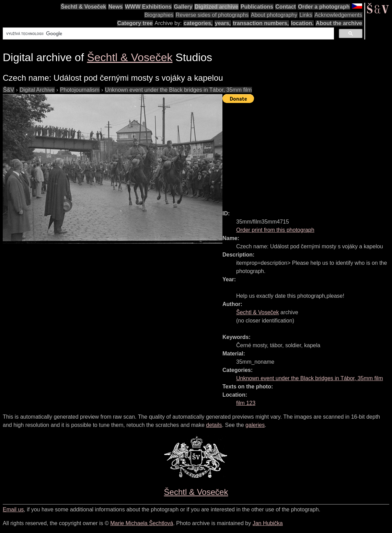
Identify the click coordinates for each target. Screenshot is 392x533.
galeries (255, 425)
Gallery (183, 7)
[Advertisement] (307, 154)
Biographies (159, 15)
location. (302, 23)
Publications (257, 7)
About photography (274, 15)
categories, (198, 23)
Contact (286, 7)
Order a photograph (324, 7)
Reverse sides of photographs (212, 15)
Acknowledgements (338, 15)
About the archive (339, 23)
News (116, 7)
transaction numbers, (261, 23)
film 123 (246, 403)
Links (306, 15)
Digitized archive (216, 7)
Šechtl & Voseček (83, 7)
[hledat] (168, 34)
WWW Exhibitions (148, 7)
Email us (13, 509)
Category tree (135, 23)
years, (223, 23)
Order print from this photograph (275, 230)
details (214, 425)
